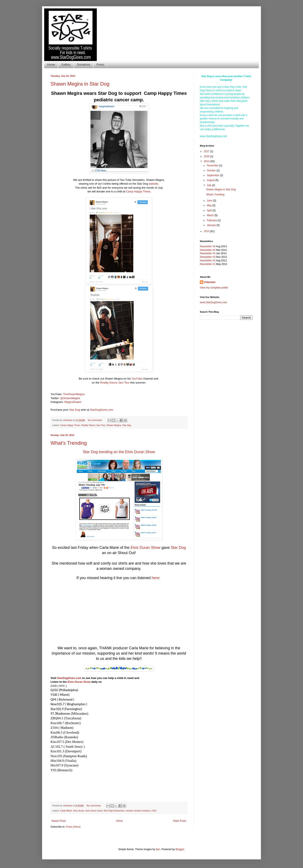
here (155, 578)
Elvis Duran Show (146, 548)
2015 (207, 156)
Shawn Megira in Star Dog (80, 84)
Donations (84, 65)
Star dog (127, 425)
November (213, 165)
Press (100, 65)
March (211, 215)
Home (51, 65)
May (210, 205)
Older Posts (180, 821)
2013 (207, 231)
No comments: (95, 420)
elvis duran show (94, 811)
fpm (158, 849)
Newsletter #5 (208, 250)
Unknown (210, 282)
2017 (207, 151)
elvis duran (79, 811)
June (210, 201)
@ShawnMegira (70, 398)
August (211, 180)
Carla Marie (66, 811)
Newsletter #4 (208, 253)
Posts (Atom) (73, 827)
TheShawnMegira (74, 394)
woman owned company (138, 811)
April (210, 210)
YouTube (137, 379)
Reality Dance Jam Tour (115, 383)
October (212, 171)
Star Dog (75, 410)
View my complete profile (214, 288)
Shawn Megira (114, 425)
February (212, 220)
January (212, 225)
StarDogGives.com (102, 410)
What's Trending (69, 443)
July (209, 185)
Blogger (180, 849)
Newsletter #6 (208, 246)
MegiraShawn (73, 402)
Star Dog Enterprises (114, 811)
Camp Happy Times (138, 191)
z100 (154, 811)
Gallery (66, 65)
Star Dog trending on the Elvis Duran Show (119, 452)
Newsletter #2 (208, 261)
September (213, 175)
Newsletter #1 (208, 264)
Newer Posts (59, 821)
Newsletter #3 (208, 257)
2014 (207, 161)
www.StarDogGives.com (213, 302)
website (153, 184)
